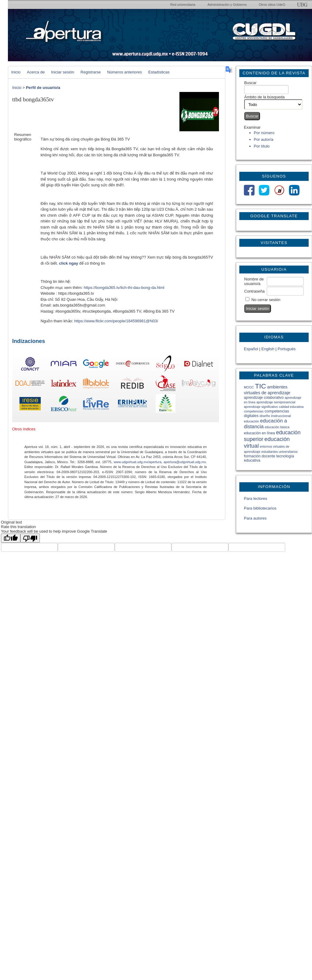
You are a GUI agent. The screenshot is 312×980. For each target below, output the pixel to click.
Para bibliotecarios (260, 508)
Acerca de (36, 72)
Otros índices (24, 429)
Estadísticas (159, 72)
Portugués (287, 349)
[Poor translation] (30, 538)
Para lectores (256, 498)
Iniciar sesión (63, 72)
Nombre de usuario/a (254, 281)
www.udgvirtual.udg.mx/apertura (138, 462)
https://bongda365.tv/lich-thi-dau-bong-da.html (124, 288)
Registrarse (91, 72)
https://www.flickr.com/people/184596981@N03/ (116, 321)
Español (251, 349)
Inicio (16, 72)
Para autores (255, 518)
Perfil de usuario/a (43, 88)
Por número (264, 133)
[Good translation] (11, 538)
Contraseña (254, 291)
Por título (262, 146)
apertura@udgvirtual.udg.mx (185, 462)
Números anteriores (124, 72)
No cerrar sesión (266, 300)
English (268, 349)
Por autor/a (264, 139)
